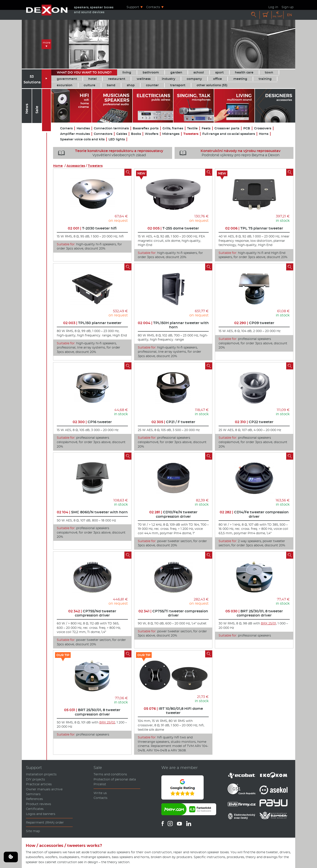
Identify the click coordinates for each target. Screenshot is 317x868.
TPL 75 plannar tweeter (254, 228)
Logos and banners (41, 814)
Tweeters (191, 134)
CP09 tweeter (254, 323)
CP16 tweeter (92, 422)
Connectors (103, 134)
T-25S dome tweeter (173, 228)
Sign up (288, 7)
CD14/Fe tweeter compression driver (254, 514)
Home (58, 166)
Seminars (33, 794)
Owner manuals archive (44, 789)
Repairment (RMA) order (45, 822)
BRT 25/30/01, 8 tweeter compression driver (254, 613)
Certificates (35, 809)
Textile (192, 128)
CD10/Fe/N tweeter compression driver (173, 514)
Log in (273, 7)
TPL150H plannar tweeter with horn (173, 325)
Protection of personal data (115, 779)
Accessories (76, 166)
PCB (247, 128)
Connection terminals (111, 128)
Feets (206, 128)
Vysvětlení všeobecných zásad (109, 153)
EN (289, 15)
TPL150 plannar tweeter (92, 323)
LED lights (117, 139)
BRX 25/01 (268, 623)
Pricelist (100, 784)
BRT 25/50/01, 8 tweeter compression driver (92, 712)
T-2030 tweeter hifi (92, 228)
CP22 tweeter (254, 422)
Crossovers (263, 128)
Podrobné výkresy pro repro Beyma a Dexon (229, 153)
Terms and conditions (110, 774)
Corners (66, 128)
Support (133, 7)
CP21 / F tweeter (173, 422)
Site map (33, 831)
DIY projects (35, 779)
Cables (122, 134)
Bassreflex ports (146, 128)
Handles (83, 128)
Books (136, 134)
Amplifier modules (75, 134)
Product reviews (39, 804)
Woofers (152, 134)
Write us (100, 793)
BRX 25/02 (107, 722)
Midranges (171, 134)
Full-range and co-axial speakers (229, 134)
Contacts (153, 7)
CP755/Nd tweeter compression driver (92, 613)
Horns (264, 134)
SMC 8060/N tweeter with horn (92, 512)
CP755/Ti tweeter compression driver (173, 613)
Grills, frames (173, 128)
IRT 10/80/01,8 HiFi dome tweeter (173, 711)
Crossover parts (227, 128)
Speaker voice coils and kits (82, 139)
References (34, 799)
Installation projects (41, 774)
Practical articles (39, 784)
